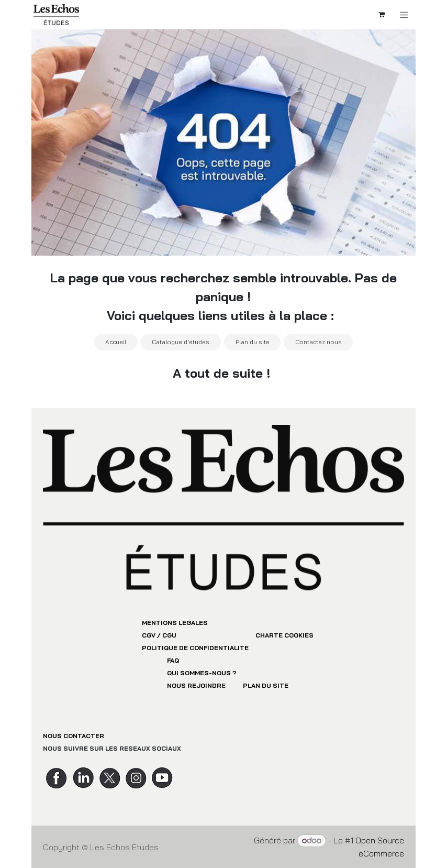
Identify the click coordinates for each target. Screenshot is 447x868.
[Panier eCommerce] (384, 15)
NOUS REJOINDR (194, 685)
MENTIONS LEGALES (175, 623)
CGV (149, 635)
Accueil (116, 342)
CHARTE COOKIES (284, 635)
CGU (169, 635)
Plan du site (253, 342)
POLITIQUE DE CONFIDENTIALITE (195, 648)
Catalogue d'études (181, 342)
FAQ (173, 660)
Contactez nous (319, 342)
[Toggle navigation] (407, 15)
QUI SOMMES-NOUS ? (202, 673)
